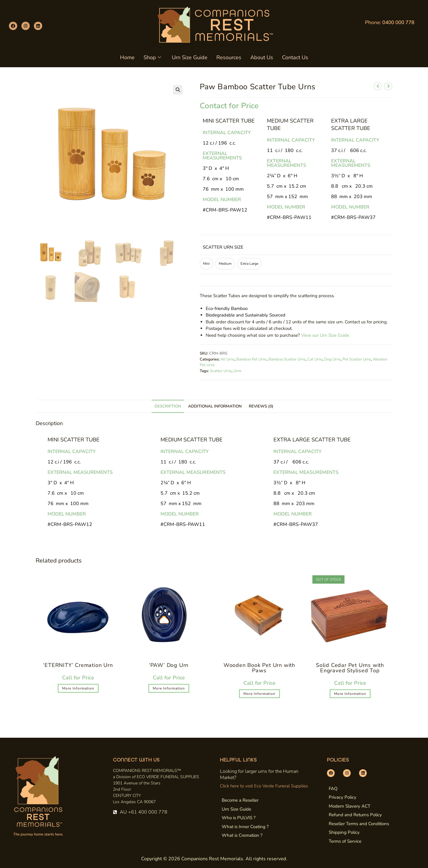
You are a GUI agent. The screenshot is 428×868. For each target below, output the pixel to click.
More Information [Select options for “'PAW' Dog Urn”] (169, 688)
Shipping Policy (344, 832)
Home (127, 57)
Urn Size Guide (190, 57)
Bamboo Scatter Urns (287, 359)
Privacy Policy (343, 797)
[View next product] (388, 86)
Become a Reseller (240, 800)
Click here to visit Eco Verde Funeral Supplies (264, 786)
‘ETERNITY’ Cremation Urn (78, 665)
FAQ (333, 789)
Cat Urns (315, 359)
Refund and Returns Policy (355, 815)
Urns (237, 371)
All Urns (228, 359)
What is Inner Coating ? (245, 827)
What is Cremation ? (242, 835)
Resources (229, 57)
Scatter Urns (221, 371)
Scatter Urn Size (223, 247)
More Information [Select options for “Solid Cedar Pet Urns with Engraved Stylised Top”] (350, 694)
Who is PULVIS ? (239, 818)
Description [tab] (168, 406)
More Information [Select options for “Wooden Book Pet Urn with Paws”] (259, 694)
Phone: (390, 22)
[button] (178, 90)
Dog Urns (332, 359)
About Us (262, 57)
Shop (152, 57)
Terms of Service (345, 841)
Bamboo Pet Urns (251, 359)
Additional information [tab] (215, 406)
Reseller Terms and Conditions (359, 824)
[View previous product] (378, 86)
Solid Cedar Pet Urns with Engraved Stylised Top (350, 668)
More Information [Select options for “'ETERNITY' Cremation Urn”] (78, 688)
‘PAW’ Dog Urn (169, 665)
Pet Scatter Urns (357, 359)
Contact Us (295, 57)
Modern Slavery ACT (350, 806)
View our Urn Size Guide (325, 335)
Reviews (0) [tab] (261, 406)
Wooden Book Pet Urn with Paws (259, 668)
